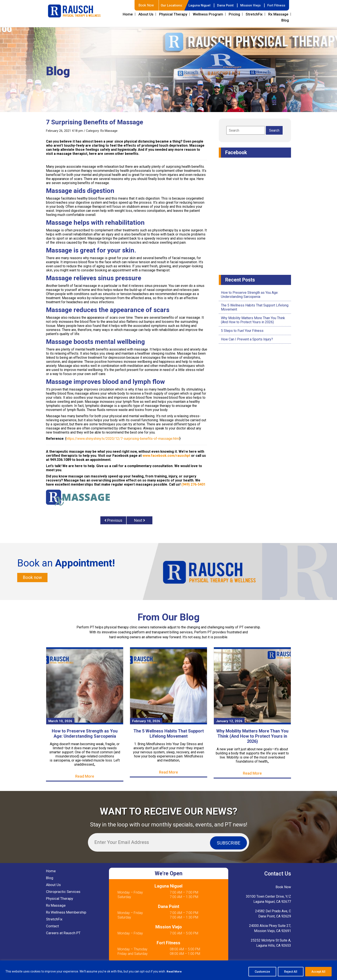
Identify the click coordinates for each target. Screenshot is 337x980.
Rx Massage (278, 14)
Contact (52, 927)
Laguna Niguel (196, 5)
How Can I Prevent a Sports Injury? (247, 339)
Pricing (234, 14)
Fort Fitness (276, 5)
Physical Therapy (173, 14)
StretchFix (254, 14)
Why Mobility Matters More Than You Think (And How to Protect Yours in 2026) (253, 320)
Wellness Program (208, 14)
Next (140, 520)
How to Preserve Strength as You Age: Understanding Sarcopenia (250, 295)
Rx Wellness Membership (66, 913)
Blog (285, 20)
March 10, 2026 (60, 722)
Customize (262, 972)
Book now (32, 578)
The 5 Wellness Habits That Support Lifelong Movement (169, 734)
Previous (113, 520)
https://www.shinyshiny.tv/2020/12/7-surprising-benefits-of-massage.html (123, 439)
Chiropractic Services (63, 892)
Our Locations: (167, 5)
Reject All (291, 972)
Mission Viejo (249, 5)
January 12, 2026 (229, 722)
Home (128, 14)
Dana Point (223, 5)
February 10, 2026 (146, 722)
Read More (174, 972)
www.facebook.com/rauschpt (166, 456)
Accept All (318, 972)
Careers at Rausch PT (63, 934)
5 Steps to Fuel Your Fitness (242, 331)
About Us (146, 14)
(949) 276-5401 (193, 484)
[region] (168, 970)
